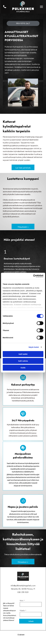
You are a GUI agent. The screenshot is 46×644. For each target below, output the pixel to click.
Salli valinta (23, 361)
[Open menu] (41, 7)
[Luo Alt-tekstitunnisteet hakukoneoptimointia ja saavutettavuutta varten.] (5, 8)
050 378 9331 (23, 592)
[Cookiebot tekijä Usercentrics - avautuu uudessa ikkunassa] (33, 276)
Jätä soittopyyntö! (9, 603)
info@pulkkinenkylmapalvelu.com (23, 586)
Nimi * (22, 601)
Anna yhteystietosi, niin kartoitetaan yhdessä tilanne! (10, 618)
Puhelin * (23, 611)
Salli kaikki (23, 354)
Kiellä (23, 368)
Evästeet (21, 635)
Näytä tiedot (34, 347)
